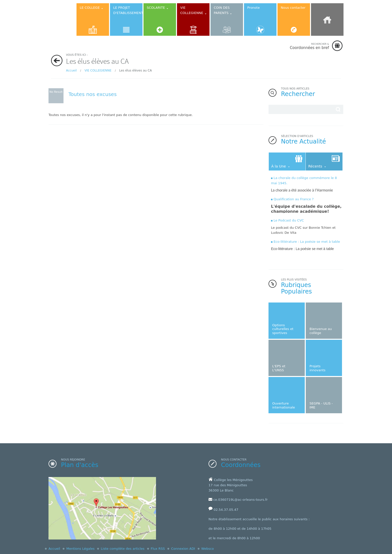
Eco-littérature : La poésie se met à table (307, 242)
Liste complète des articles (122, 549)
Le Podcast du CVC (289, 220)
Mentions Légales (80, 549)
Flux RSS (158, 549)
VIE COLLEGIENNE (98, 70)
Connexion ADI (183, 549)
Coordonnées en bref (309, 46)
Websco (207, 549)
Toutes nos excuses (93, 94)
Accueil (71, 70)
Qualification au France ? (294, 199)
